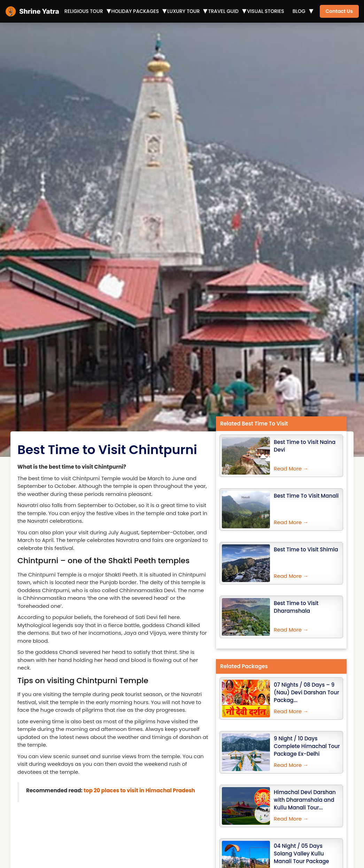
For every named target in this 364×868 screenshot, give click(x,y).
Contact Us (339, 11)
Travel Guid (223, 11)
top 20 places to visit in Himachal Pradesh (139, 790)
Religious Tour (84, 11)
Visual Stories (266, 11)
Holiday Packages (135, 11)
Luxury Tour (183, 11)
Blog (299, 11)
